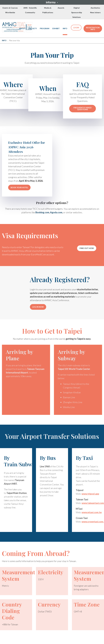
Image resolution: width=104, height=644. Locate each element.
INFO (65, 28)
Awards (61, 8)
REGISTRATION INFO (93, 28)
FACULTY (33, 28)
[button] (52, 2)
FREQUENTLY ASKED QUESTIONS (83, 109)
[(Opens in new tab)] (17, 27)
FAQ (83, 84)
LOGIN (76, 28)
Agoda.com (56, 212)
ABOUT (22, 28)
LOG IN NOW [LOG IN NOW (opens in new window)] (38, 307)
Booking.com (42, 212)
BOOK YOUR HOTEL (19, 187)
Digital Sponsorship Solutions (77, 12)
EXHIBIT (56, 28)
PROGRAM (45, 28)
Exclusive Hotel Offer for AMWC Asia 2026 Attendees (27, 147)
